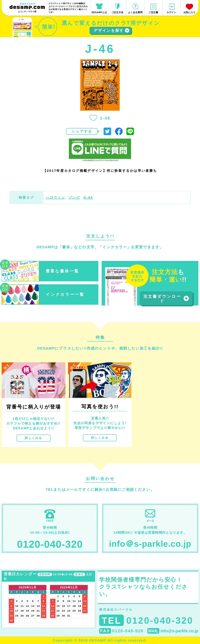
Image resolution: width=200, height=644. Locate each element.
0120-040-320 (50, 544)
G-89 (88, 197)
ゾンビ (74, 197)
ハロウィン (56, 197)
